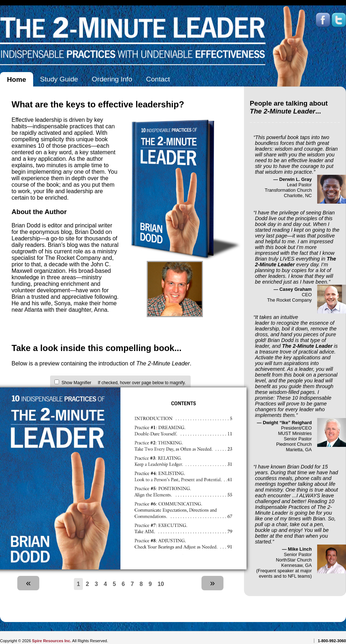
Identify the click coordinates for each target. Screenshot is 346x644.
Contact (158, 79)
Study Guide (59, 79)
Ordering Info (112, 79)
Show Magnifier (77, 383)
